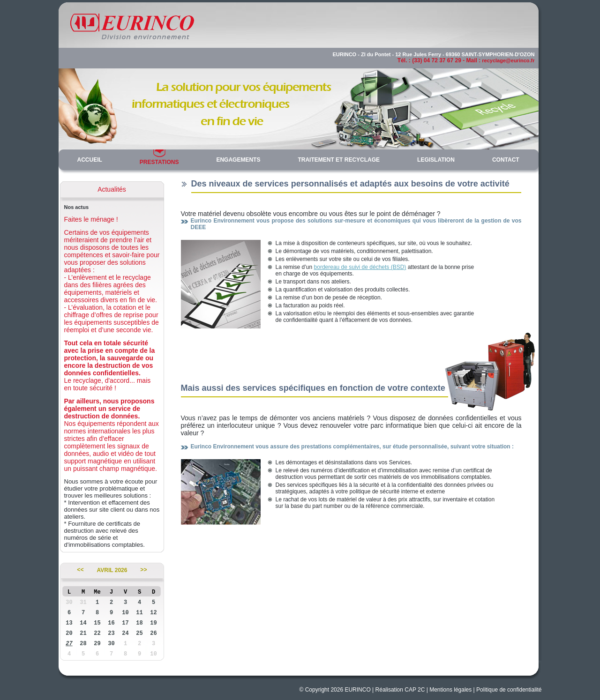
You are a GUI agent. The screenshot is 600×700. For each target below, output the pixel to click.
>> (143, 570)
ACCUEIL (90, 160)
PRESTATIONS (159, 162)
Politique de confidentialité (509, 690)
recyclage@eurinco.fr (508, 60)
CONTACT (506, 160)
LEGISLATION (436, 160)
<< (80, 570)
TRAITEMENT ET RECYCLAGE (339, 160)
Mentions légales (450, 690)
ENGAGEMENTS (238, 160)
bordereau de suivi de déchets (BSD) (360, 267)
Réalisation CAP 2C (400, 690)
